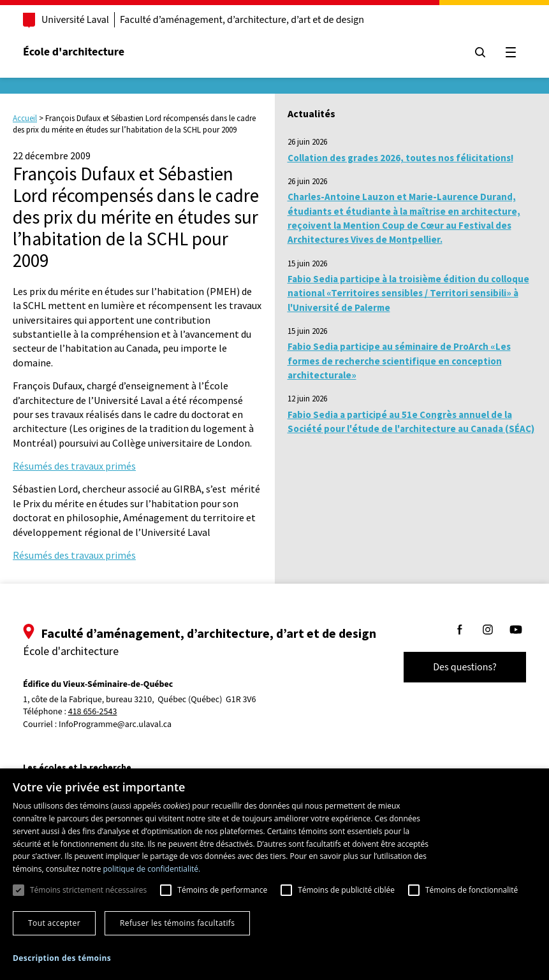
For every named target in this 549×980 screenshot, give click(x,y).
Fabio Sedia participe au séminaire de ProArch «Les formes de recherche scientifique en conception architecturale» (399, 361)
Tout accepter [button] (54, 923)
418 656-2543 (93, 712)
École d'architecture (74, 52)
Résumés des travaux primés (74, 466)
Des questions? (465, 667)
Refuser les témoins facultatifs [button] (177, 923)
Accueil (25, 118)
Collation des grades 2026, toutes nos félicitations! (400, 158)
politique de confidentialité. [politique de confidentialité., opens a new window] (151, 869)
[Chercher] (480, 52)
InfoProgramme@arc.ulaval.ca (115, 724)
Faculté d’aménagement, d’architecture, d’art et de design (242, 20)
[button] (62, 958)
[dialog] (274, 874)
